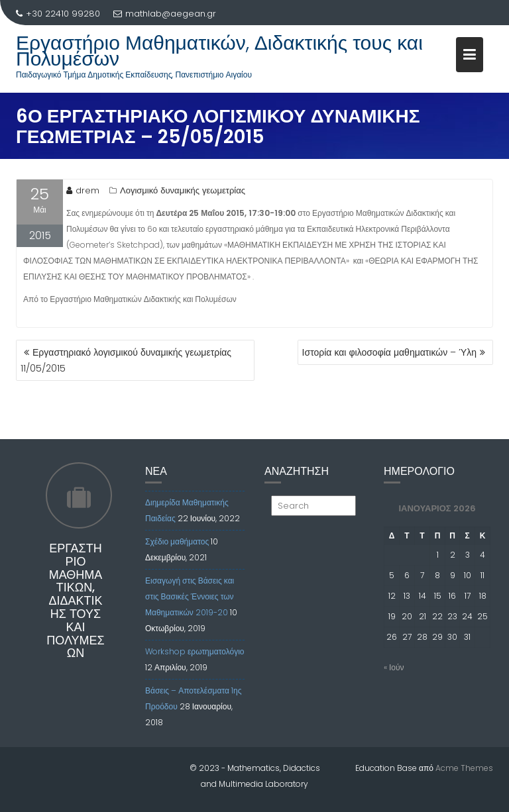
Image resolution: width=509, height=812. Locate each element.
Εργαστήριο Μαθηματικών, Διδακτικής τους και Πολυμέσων (219, 51)
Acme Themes (464, 768)
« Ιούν (394, 667)
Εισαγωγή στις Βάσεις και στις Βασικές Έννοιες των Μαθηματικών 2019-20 (190, 596)
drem (83, 190)
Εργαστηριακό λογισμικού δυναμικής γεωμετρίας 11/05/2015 (126, 360)
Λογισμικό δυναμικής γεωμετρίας (183, 190)
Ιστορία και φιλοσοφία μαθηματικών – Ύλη (389, 352)
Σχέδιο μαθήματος (177, 541)
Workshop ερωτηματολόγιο (195, 651)
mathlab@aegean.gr (165, 14)
